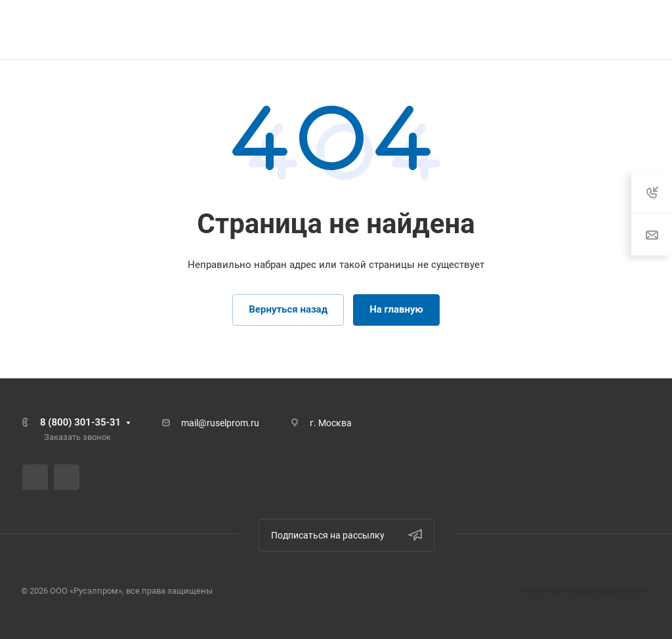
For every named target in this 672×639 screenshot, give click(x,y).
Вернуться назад (288, 309)
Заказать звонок (77, 437)
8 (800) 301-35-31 (80, 422)
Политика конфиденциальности (586, 591)
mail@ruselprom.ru (220, 423)
